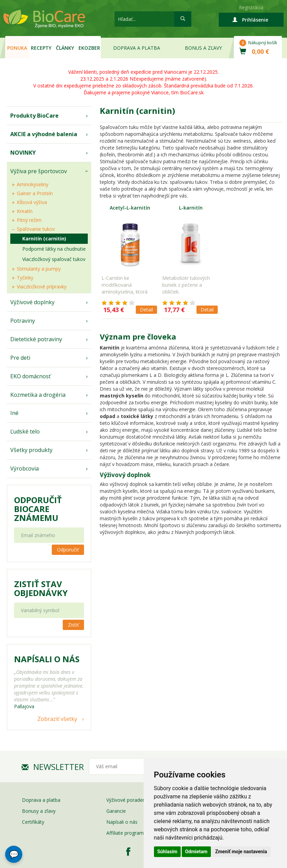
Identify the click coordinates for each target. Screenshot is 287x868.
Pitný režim (29, 220)
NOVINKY (23, 153)
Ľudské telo (25, 431)
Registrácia (251, 7)
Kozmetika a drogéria (38, 395)
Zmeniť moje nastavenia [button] (241, 852)
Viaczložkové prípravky (42, 287)
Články (65, 48)
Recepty (41, 48)
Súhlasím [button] (168, 852)
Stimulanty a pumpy (39, 269)
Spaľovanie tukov (36, 229)
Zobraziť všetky (57, 719)
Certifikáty (33, 822)
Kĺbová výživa (32, 202)
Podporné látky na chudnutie (54, 249)
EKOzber (89, 48)
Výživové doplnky (32, 302)
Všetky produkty (31, 450)
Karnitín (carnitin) (44, 239)
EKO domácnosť (31, 376)
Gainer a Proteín (35, 193)
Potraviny (23, 321)
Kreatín (25, 211)
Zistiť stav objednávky (41, 588)
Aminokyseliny (33, 184)
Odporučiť (68, 550)
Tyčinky (25, 278)
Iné (14, 413)
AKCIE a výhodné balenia (44, 134)
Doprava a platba (137, 48)
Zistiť (73, 625)
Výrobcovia (25, 468)
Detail (146, 310)
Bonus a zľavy (203, 48)
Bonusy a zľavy (39, 811)
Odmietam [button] (196, 852)
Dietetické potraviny (36, 339)
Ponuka (17, 48)
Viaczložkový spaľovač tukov (54, 259)
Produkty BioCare (34, 116)
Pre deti (20, 358)
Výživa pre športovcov (39, 171)
